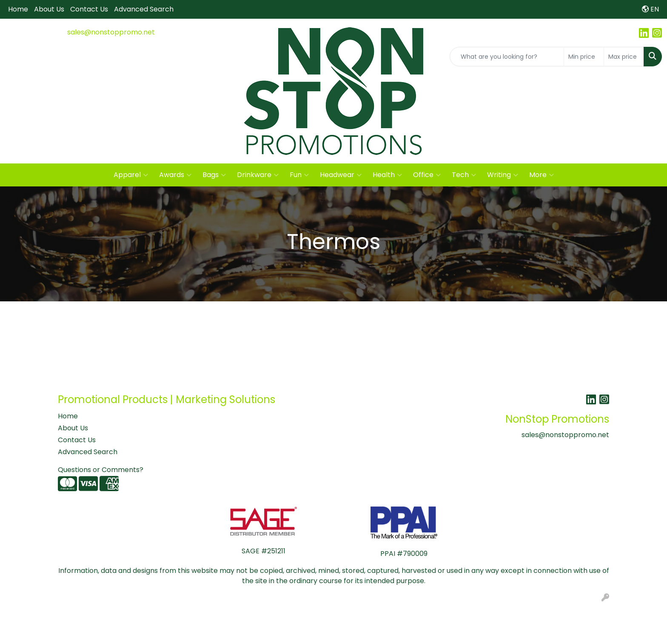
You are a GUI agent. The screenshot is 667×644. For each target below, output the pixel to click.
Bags (214, 175)
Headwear (341, 175)
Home (18, 9)
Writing (503, 175)
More (542, 175)
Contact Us (89, 9)
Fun (299, 175)
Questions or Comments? (101, 470)
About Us (49, 9)
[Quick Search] (507, 57)
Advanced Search (144, 9)
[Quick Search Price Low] (584, 57)
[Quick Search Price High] (624, 57)
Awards (175, 175)
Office (427, 175)
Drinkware (258, 175)
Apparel (131, 175)
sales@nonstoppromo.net (111, 32)
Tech (464, 175)
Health (387, 175)
